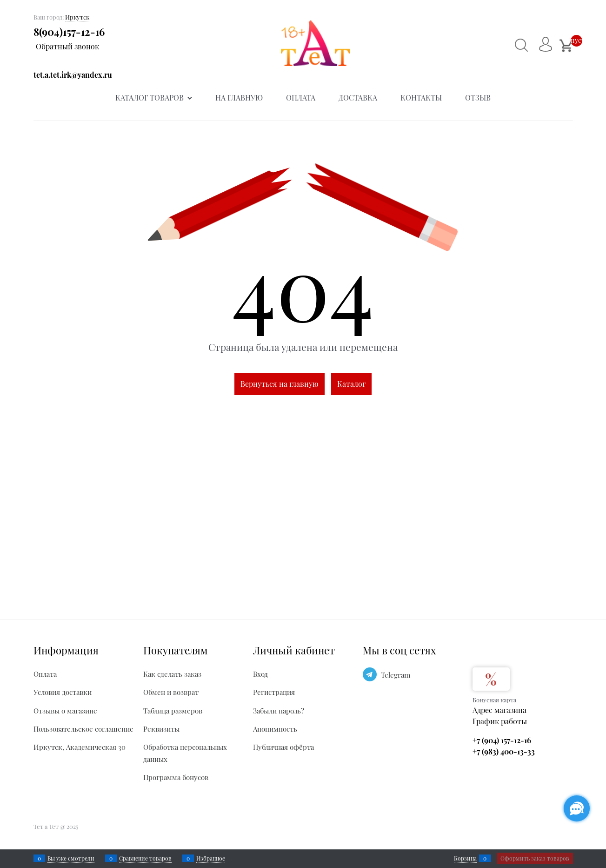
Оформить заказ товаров (535, 858)
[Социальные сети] (577, 808)
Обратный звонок (67, 46)
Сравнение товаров (145, 858)
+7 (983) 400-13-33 (504, 751)
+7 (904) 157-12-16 (502, 740)
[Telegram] (370, 674)
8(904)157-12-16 (69, 32)
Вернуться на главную (280, 384)
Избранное (211, 858)
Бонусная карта (494, 700)
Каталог (351, 384)
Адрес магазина (499, 710)
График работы (500, 721)
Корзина (465, 858)
